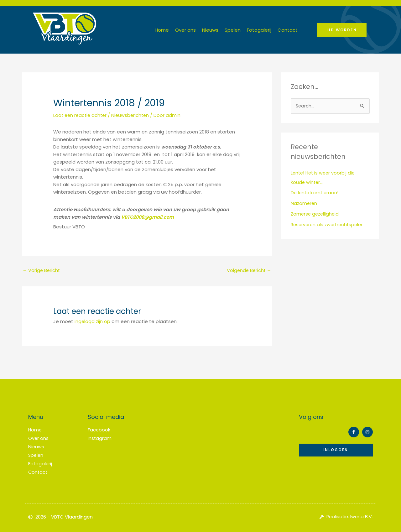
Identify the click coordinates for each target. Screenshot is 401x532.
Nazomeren (304, 203)
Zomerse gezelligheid (316, 214)
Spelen (233, 30)
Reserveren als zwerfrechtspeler (328, 225)
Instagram (100, 439)
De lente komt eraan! (315, 193)
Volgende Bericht (248, 271)
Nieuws (210, 30)
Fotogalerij (259, 30)
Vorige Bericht (42, 271)
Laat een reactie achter (81, 115)
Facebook (99, 430)
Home (162, 30)
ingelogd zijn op (93, 322)
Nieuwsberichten (133, 115)
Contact (288, 30)
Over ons (185, 30)
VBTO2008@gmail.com (149, 217)
